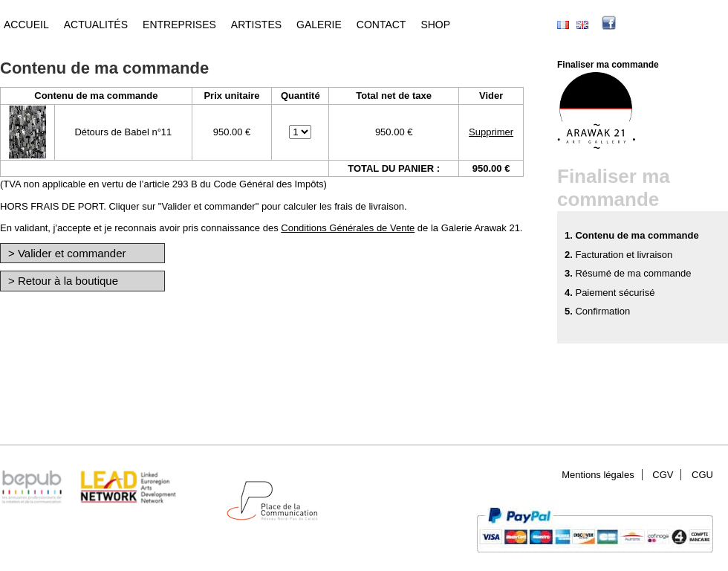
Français (563, 25)
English (582, 25)
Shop (435, 25)
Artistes (256, 25)
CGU (702, 475)
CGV (663, 475)
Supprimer (491, 132)
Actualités (96, 25)
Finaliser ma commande (608, 65)
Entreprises (179, 25)
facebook (631, 25)
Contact (381, 25)
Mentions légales (598, 475)
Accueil (26, 25)
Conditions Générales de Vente (348, 228)
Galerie (319, 25)
